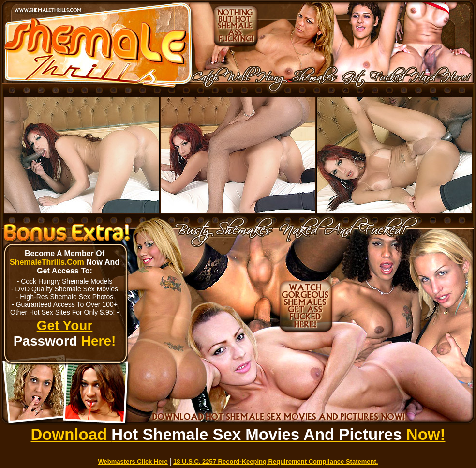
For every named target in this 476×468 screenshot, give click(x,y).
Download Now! (238, 434)
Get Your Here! (65, 333)
